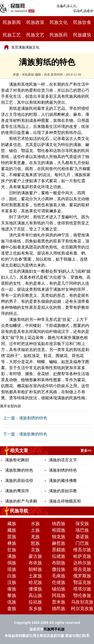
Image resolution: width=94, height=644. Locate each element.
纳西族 (59, 524)
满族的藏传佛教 (63, 481)
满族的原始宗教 (63, 491)
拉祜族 (35, 602)
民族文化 (59, 22)
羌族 (35, 537)
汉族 (12, 582)
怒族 (35, 543)
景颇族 (59, 550)
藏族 (12, 524)
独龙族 (59, 537)
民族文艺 (35, 35)
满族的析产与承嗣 (21, 501)
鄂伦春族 (82, 596)
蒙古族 (35, 556)
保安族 (82, 524)
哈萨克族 (82, 556)
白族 (12, 576)
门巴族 (82, 543)
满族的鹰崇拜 (17, 491)
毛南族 (59, 576)
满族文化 (32, 47)
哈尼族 (35, 582)
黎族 (12, 596)
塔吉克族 (82, 569)
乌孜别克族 (82, 602)
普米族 (59, 602)
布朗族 (59, 563)
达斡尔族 (82, 563)
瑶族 (12, 569)
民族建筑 (82, 35)
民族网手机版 (54, 629)
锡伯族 (59, 589)
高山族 (35, 596)
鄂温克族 (82, 582)
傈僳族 (35, 589)
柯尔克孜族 (82, 609)
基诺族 (82, 537)
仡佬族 (59, 582)
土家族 (35, 576)
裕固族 (59, 530)
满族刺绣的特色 (33, 418)
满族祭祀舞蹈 (17, 460)
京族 (35, 550)
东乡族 (35, 609)
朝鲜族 (35, 569)
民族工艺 (12, 35)
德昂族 (59, 609)
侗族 (12, 563)
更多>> (86, 451)
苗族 (12, 537)
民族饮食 (82, 22)
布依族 (35, 563)
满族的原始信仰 (19, 481)
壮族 (12, 550)
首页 (15, 47)
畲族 (12, 609)
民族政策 (35, 22)
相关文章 (19, 451)
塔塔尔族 (82, 589)
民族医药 (59, 35)
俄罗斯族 (82, 576)
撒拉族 (59, 569)
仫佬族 (59, 556)
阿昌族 (59, 596)
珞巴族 (82, 530)
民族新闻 (12, 22)
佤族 (12, 602)
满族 (22, 47)
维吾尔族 (82, 550)
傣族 (12, 589)
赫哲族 (59, 543)
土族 (35, 530)
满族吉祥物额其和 (65, 501)
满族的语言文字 (63, 460)
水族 (35, 524)
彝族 (12, 543)
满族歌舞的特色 (33, 434)
